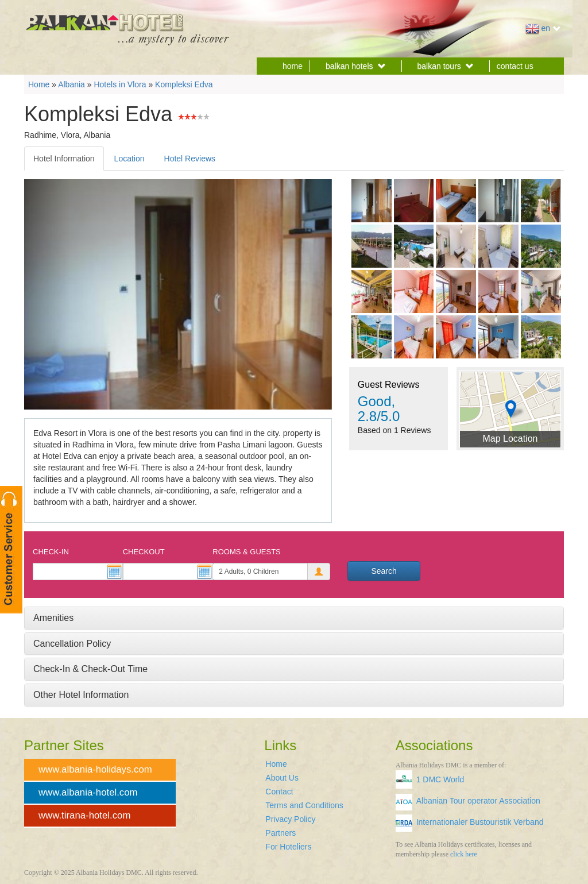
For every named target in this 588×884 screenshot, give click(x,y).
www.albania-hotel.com (88, 792)
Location (129, 159)
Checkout (144, 552)
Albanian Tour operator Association (478, 801)
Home (39, 84)
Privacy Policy (290, 819)
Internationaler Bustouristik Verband (480, 822)
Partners (281, 833)
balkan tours (446, 66)
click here (464, 854)
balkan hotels (356, 66)
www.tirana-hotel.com (84, 815)
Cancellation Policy (72, 644)
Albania (71, 84)
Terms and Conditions (304, 805)
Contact (279, 792)
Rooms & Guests (246, 552)
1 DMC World (440, 779)
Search (384, 571)
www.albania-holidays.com (95, 769)
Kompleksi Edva (184, 84)
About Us (282, 778)
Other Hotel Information (81, 695)
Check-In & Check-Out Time (90, 669)
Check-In (51, 552)
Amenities (53, 618)
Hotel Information (64, 159)
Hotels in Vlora (120, 84)
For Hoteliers (288, 847)
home (293, 66)
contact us (515, 66)
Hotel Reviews (190, 159)
